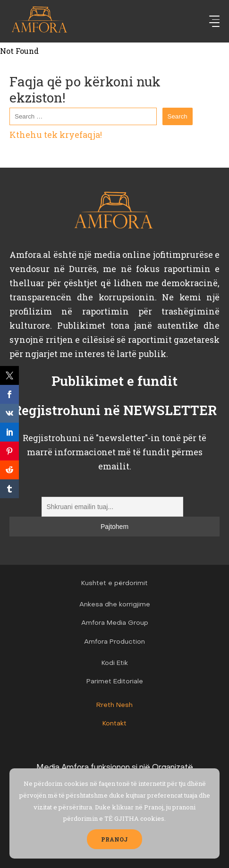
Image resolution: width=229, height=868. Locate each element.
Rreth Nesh (114, 705)
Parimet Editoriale (115, 682)
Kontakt (114, 724)
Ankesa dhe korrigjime (115, 605)
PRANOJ (114, 839)
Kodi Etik (115, 663)
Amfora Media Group (115, 623)
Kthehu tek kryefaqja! (56, 135)
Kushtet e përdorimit (114, 583)
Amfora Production (114, 642)
